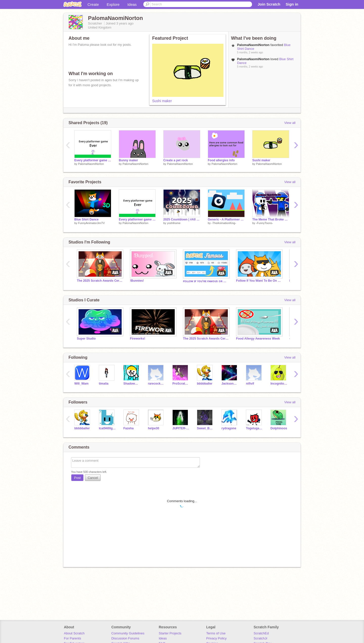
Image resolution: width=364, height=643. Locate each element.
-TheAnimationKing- (224, 223)
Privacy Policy (217, 638)
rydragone (229, 428)
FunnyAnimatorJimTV (92, 223)
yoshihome (174, 223)
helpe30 (154, 428)
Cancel (93, 478)
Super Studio (86, 339)
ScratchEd (261, 633)
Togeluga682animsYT (254, 428)
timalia (104, 384)
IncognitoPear (279, 384)
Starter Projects (170, 633)
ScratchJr (260, 638)
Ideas (132, 4)
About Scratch (74, 633)
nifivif (250, 384)
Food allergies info (221, 160)
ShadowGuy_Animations (132, 384)
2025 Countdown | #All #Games (182, 219)
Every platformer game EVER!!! (93, 160)
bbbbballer (205, 384)
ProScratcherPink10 (181, 384)
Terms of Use (216, 633)
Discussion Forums (125, 638)
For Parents (73, 638)
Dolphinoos (279, 428)
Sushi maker (162, 101)
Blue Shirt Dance (86, 219)
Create (93, 4)
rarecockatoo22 (156, 384)
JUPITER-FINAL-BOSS (181, 428)
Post (77, 478)
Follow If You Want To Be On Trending (259, 281)
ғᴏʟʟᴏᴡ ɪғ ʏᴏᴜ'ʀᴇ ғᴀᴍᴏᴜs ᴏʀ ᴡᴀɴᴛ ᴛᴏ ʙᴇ (206, 281)
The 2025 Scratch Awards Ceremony (100, 281)
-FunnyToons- (265, 223)
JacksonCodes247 (230, 384)
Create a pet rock (176, 160)
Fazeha (129, 428)
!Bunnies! (137, 281)
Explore (113, 4)
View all (290, 123)
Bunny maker (128, 160)
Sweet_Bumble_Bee (205, 428)
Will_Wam (81, 384)
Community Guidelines (128, 633)
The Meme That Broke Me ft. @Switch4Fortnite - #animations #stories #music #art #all (271, 219)
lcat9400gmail (107, 428)
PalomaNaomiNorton (91, 164)
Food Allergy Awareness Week (258, 339)
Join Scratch (269, 4)
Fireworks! (138, 339)
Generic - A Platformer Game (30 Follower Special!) (226, 219)
